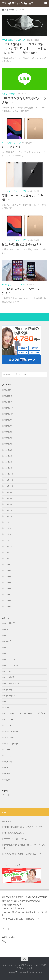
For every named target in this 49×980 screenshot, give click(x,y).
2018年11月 (9, 553)
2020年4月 (9, 450)
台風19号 (8, 762)
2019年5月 (9, 516)
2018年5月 (9, 589)
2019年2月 (9, 534)
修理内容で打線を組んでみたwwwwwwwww (23, 827)
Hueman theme (37, 972)
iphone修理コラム (12, 683)
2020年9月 (9, 420)
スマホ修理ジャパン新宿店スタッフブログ (19, 3)
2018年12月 (9, 547)
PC (5, 701)
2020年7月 (9, 432)
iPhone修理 (7, 285)
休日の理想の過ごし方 (14, 833)
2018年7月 (9, 577)
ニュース (8, 750)
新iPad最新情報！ (13, 147)
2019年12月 (9, 474)
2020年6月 (9, 438)
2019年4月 (9, 522)
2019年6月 (9, 510)
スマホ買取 (9, 738)
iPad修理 (8, 641)
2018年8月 (9, 571)
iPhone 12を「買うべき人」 (16, 839)
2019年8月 (9, 498)
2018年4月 (9, 595)
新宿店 (7, 774)
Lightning (8, 689)
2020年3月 (9, 456)
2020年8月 (9, 426)
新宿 (24, 40)
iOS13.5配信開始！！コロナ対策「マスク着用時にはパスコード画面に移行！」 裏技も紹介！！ (24, 48)
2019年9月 (9, 492)
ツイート (6, 795)
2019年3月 (9, 528)
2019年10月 (9, 486)
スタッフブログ (8, 94)
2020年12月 (9, 402)
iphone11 (8, 653)
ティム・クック (11, 744)
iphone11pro (9, 659)
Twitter (7, 707)
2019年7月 (9, 504)
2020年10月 (9, 414)
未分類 (7, 780)
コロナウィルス (15, 40)
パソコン (8, 756)
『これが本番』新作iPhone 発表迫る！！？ (23, 854)
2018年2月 (9, 607)
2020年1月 (9, 468)
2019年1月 (9, 540)
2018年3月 (9, 601)
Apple (4, 40)
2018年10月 (9, 559)
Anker (7, 629)
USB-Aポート (10, 719)
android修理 (9, 623)
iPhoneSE (8, 671)
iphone (7, 647)
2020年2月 (9, 462)
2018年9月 (9, 565)
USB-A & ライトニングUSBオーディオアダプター (25, 713)
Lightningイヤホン (12, 695)
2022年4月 (9, 390)
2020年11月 (9, 408)
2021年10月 (9, 396)
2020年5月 (9, 444)
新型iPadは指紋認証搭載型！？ (22, 244)
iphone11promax (11, 665)
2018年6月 (9, 583)
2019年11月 (9, 480)
